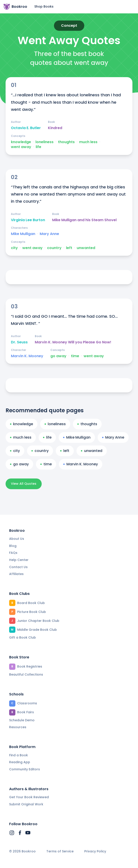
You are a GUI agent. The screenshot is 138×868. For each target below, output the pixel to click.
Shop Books (44, 6)
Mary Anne (49, 234)
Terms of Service (60, 851)
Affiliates (16, 574)
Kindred (55, 128)
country (54, 248)
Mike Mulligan (23, 234)
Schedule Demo (22, 720)
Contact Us (18, 567)
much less (88, 142)
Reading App (20, 762)
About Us (17, 539)
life (38, 147)
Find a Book (19, 755)
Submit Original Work (26, 804)
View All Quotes (24, 484)
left (69, 248)
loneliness (44, 142)
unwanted (86, 248)
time (75, 356)
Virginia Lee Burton (28, 220)
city (14, 248)
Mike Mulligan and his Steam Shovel (84, 220)
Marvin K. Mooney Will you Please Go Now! (73, 342)
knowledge (21, 142)
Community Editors (25, 769)
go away (58, 356)
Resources (18, 727)
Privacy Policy (95, 851)
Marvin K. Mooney (27, 356)
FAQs (13, 553)
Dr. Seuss (19, 342)
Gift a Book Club (23, 637)
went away (21, 147)
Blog (13, 546)
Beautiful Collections (26, 674)
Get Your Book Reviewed (29, 797)
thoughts (66, 142)
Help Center (19, 560)
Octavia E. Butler (26, 128)
